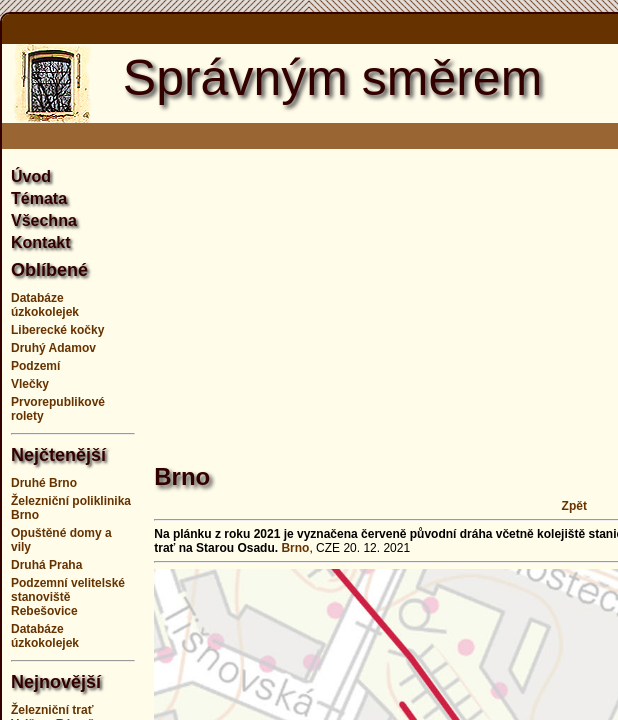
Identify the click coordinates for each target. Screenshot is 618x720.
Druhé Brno (44, 483)
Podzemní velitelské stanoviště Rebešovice (68, 597)
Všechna (44, 220)
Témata (39, 198)
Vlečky (30, 384)
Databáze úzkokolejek (45, 305)
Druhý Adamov (53, 348)
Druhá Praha (46, 565)
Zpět (574, 506)
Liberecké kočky (57, 330)
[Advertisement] (385, 295)
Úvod (31, 176)
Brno (295, 548)
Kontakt (41, 242)
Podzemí (35, 366)
